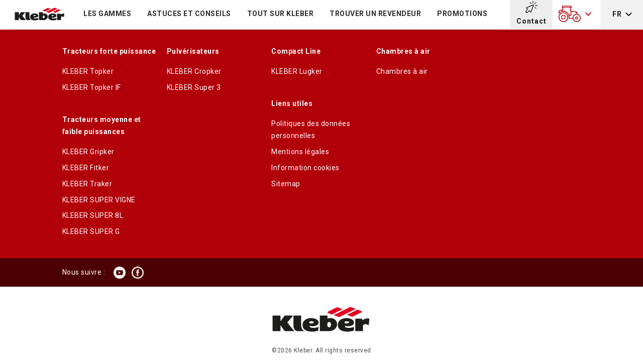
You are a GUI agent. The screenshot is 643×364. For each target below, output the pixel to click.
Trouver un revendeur (375, 14)
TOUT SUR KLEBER (281, 14)
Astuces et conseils (189, 14)
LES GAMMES (107, 14)
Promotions (462, 14)
